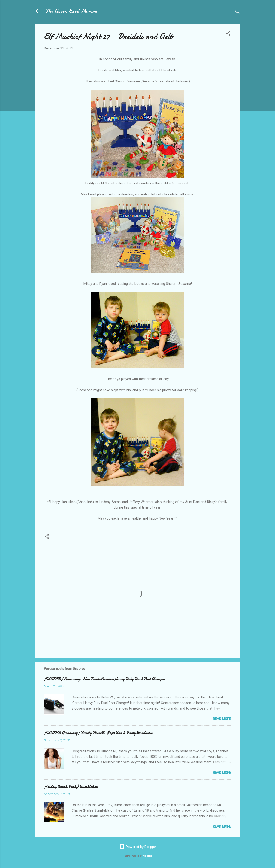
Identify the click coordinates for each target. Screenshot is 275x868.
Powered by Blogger (138, 847)
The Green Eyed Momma (72, 11)
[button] (228, 34)
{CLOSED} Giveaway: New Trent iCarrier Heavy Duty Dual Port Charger (104, 679)
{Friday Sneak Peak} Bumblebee (71, 787)
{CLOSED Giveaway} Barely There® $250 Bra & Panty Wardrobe (98, 733)
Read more (222, 719)
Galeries (148, 856)
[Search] (238, 13)
